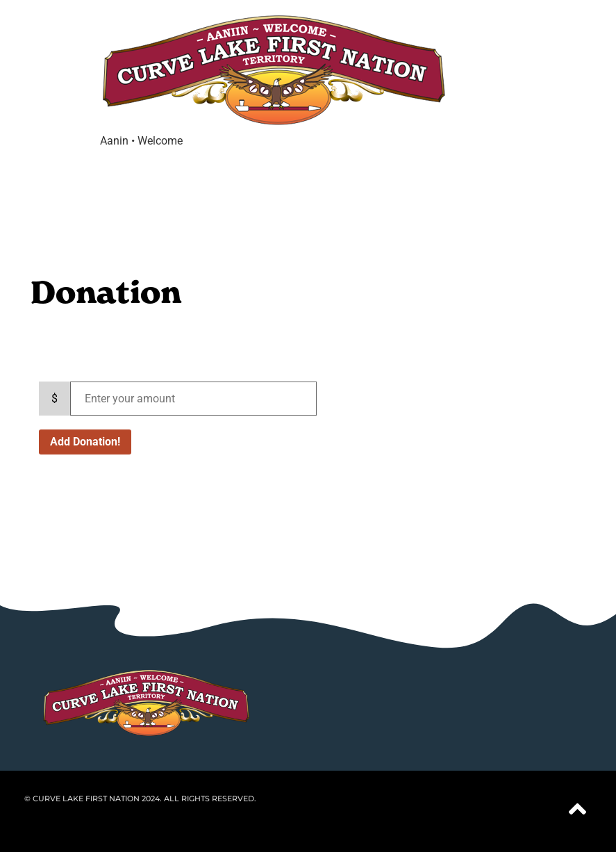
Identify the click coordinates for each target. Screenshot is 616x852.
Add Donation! (85, 442)
